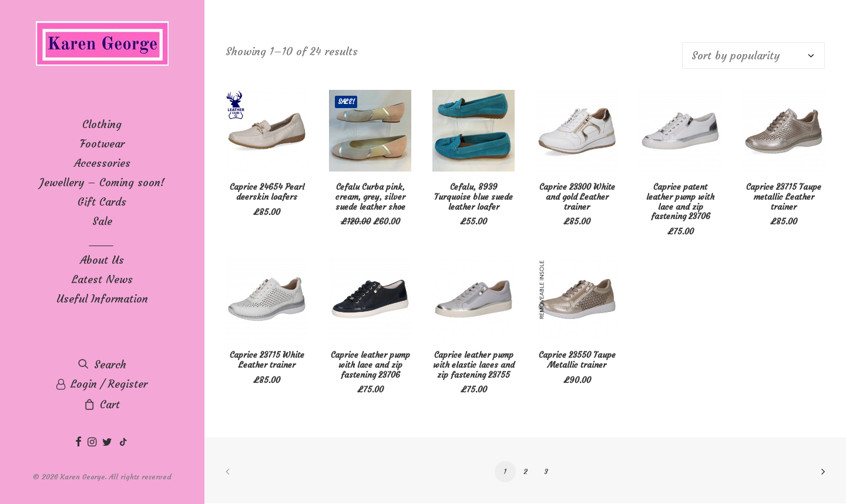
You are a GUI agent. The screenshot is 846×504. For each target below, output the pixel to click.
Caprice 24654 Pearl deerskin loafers (267, 192)
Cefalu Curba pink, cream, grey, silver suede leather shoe (370, 197)
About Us (102, 260)
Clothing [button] (102, 124)
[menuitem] (102, 124)
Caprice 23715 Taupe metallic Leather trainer (784, 197)
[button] (80, 443)
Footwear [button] (102, 144)
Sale (102, 221)
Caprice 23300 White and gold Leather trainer (577, 197)
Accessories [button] (102, 163)
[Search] (102, 364)
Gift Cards (102, 202)
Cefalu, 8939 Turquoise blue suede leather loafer (474, 197)
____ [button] (102, 241)
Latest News (102, 279)
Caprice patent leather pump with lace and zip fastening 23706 (680, 201)
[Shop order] (753, 56)
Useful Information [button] (102, 299)
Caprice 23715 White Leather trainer (267, 360)
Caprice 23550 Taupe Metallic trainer (577, 360)
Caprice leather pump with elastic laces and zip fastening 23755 (474, 365)
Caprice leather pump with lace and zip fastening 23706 (370, 365)
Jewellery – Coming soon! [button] (102, 182)
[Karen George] (102, 44)
